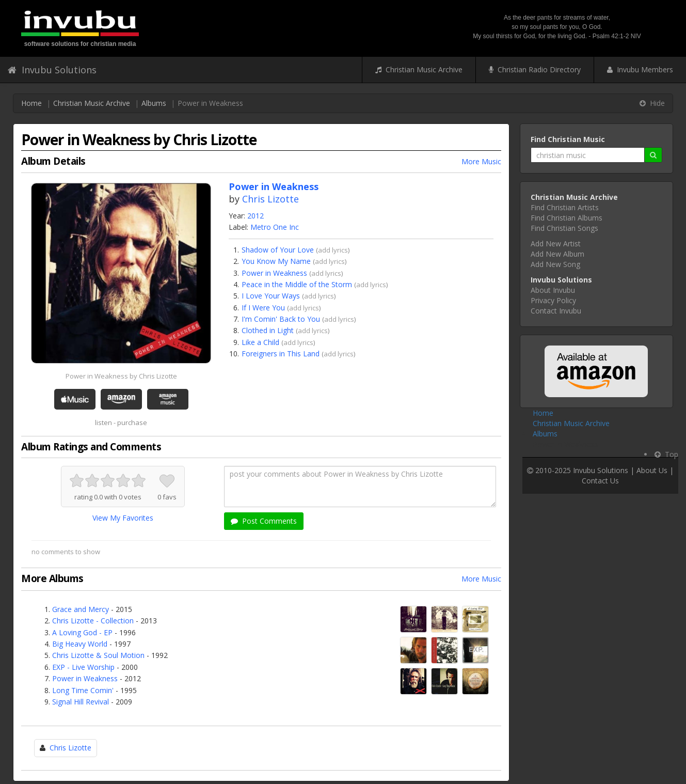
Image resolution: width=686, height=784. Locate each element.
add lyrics (333, 250)
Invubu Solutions (52, 70)
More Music (481, 161)
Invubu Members (640, 69)
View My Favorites (123, 518)
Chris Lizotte (270, 199)
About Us (652, 470)
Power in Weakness (274, 273)
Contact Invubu (556, 311)
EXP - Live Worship (83, 667)
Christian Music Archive (419, 69)
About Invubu (553, 290)
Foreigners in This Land (281, 354)
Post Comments (264, 521)
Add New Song (555, 264)
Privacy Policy (553, 300)
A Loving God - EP (82, 632)
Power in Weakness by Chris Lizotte (121, 376)
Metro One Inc (275, 227)
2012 (256, 216)
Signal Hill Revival (81, 702)
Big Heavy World (80, 644)
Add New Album (557, 254)
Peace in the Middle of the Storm (297, 284)
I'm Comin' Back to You (281, 319)
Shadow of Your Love (278, 250)
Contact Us (600, 481)
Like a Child (260, 342)
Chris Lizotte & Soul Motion (98, 655)
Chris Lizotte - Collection (93, 621)
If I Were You (263, 308)
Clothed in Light (268, 330)
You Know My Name (276, 261)
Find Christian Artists (565, 207)
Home (31, 103)
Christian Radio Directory (535, 69)
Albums (154, 103)
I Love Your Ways (271, 296)
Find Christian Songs (564, 228)
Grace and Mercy (81, 609)
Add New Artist (556, 244)
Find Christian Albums (567, 218)
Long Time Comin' (83, 690)
